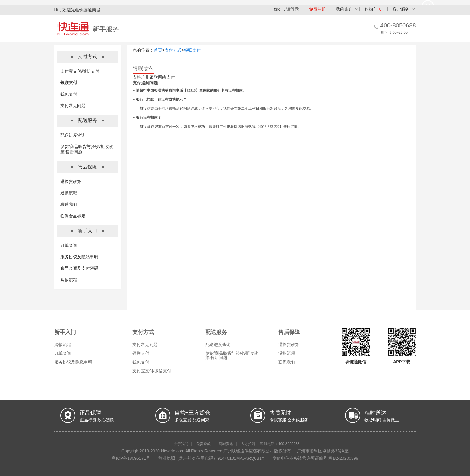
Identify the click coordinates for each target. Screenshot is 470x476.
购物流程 (69, 280)
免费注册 (317, 9)
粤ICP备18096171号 (131, 458)
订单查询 (69, 245)
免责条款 (203, 444)
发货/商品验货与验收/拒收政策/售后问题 (232, 355)
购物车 (373, 9)
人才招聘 (248, 444)
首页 (158, 50)
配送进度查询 (73, 135)
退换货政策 (71, 181)
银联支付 (69, 83)
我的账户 (344, 9)
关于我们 (181, 444)
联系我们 (69, 204)
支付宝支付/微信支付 (80, 71)
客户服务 (401, 9)
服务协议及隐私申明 (79, 257)
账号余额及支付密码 (79, 268)
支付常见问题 (73, 106)
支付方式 (173, 50)
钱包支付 (69, 94)
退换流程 (69, 193)
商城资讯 (226, 444)
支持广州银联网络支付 (154, 77)
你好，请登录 (286, 9)
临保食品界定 (73, 216)
